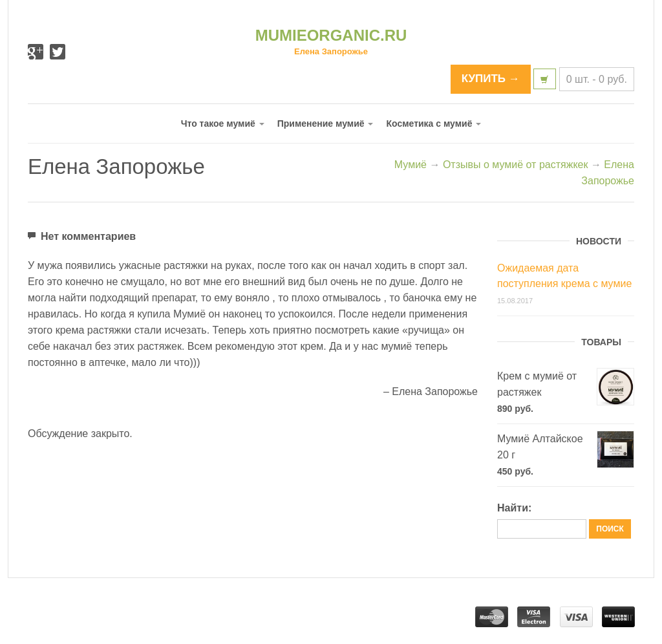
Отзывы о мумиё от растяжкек (516, 165)
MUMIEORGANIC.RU (331, 35)
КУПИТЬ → (491, 79)
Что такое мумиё (223, 123)
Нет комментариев (82, 235)
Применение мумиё (326, 123)
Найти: (514, 508)
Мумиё (411, 165)
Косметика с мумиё (433, 123)
